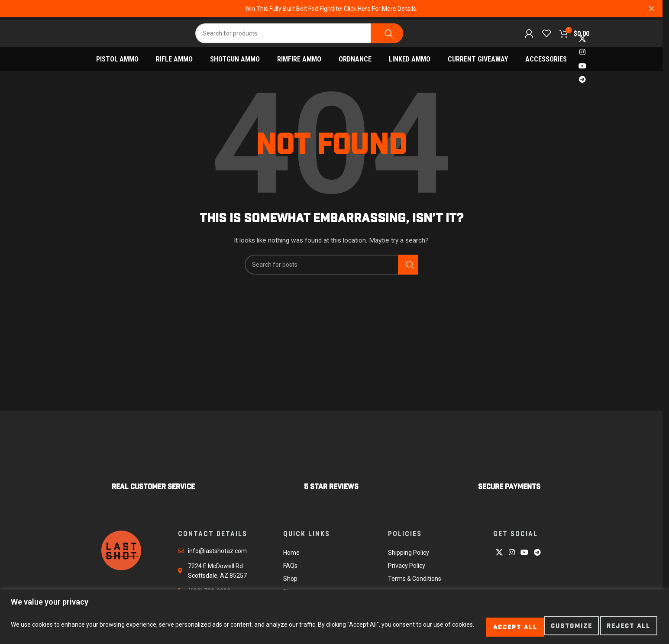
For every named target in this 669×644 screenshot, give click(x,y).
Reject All (551, 626)
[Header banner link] (331, 9)
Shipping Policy (409, 557)
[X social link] (582, 44)
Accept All (624, 626)
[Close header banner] (652, 9)
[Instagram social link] (582, 57)
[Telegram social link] (582, 85)
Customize (480, 626)
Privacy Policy (407, 570)
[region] (334, 618)
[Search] (299, 35)
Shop (290, 583)
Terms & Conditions (415, 583)
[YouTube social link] (582, 71)
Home (291, 557)
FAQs (290, 570)
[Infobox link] (154, 469)
